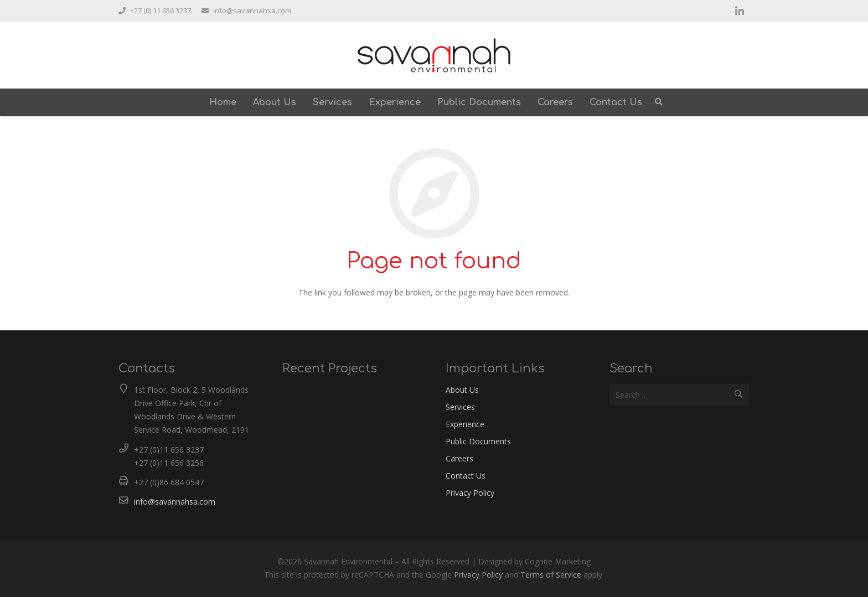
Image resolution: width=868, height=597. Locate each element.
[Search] (659, 102)
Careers (459, 458)
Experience (465, 424)
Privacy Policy (470, 493)
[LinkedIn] (740, 11)
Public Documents (478, 441)
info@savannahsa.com (175, 502)
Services (460, 407)
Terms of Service (551, 575)
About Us (462, 390)
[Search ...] (680, 394)
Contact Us (466, 476)
